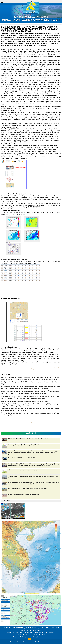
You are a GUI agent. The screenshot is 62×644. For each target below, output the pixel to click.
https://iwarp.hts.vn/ (15, 364)
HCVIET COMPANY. (58, 641)
